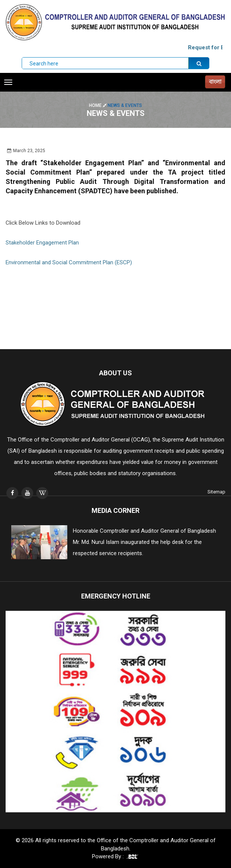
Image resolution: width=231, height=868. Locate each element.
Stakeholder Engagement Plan (42, 243)
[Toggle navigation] (8, 82)
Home (98, 105)
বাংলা (215, 82)
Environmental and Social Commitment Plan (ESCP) (69, 262)
